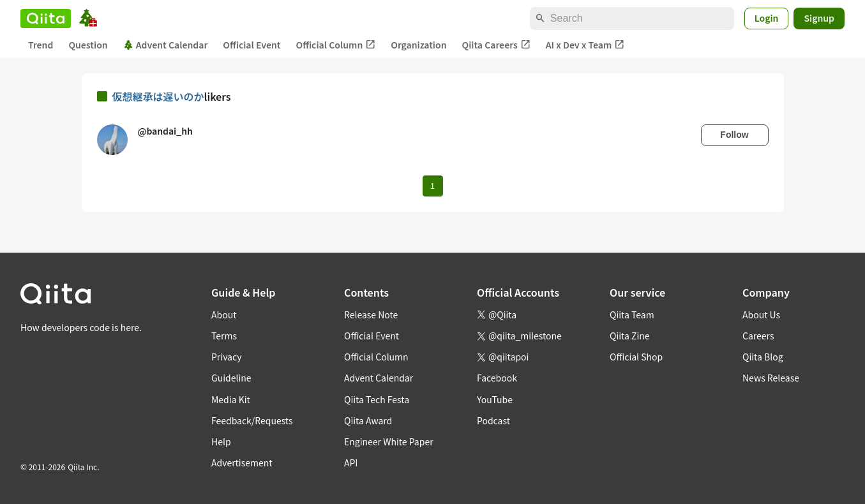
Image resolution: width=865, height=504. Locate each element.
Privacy (226, 357)
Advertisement (242, 463)
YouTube (495, 399)
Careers (758, 336)
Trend (41, 45)
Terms (224, 336)
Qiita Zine (630, 336)
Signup (819, 18)
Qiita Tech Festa (377, 399)
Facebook (497, 378)
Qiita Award (368, 420)
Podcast (493, 420)
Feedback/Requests (252, 420)
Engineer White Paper (389, 441)
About (224, 315)
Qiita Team (632, 315)
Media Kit (231, 399)
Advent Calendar (166, 45)
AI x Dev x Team (585, 45)
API (351, 463)
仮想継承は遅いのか (158, 96)
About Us (761, 315)
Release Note (371, 315)
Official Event (252, 45)
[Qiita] (46, 19)
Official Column (336, 45)
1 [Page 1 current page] (432, 186)
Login (767, 18)
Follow (734, 135)
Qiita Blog (763, 357)
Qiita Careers (496, 45)
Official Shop (636, 357)
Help (221, 441)
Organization (418, 45)
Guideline (231, 378)
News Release (771, 378)
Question (88, 45)
